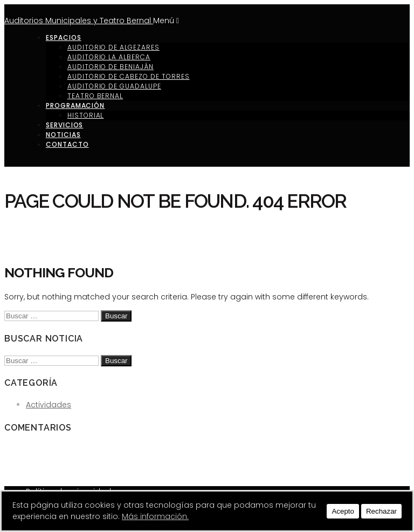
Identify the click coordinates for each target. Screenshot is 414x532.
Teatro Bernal (95, 96)
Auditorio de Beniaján (111, 67)
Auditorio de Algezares (113, 47)
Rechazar (381, 511)
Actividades (49, 405)
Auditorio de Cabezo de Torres (129, 76)
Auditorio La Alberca (109, 57)
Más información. (155, 516)
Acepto (343, 511)
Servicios (65, 125)
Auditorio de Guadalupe (114, 86)
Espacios (64, 37)
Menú (166, 21)
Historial (86, 115)
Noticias (63, 135)
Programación (75, 105)
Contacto (67, 144)
